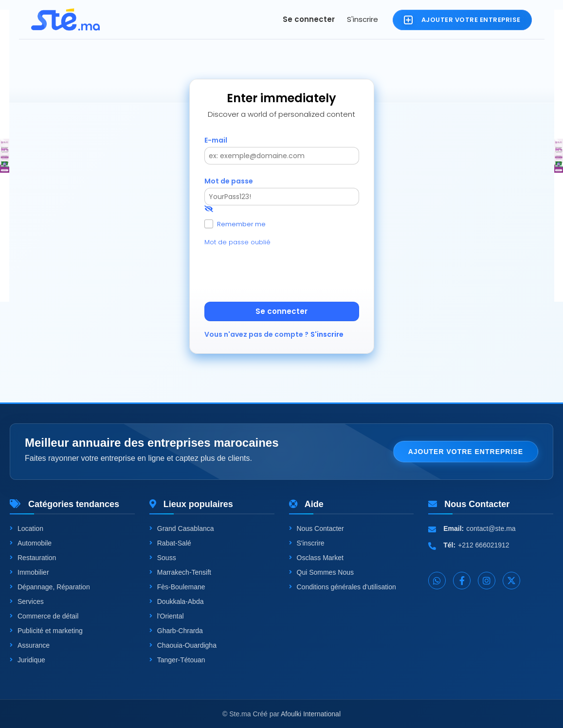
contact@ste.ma (491, 528)
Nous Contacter (317, 528)
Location (27, 528)
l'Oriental (167, 616)
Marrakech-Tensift (180, 572)
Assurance (30, 645)
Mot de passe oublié (237, 242)
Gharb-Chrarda (176, 631)
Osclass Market (316, 558)
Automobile (31, 543)
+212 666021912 (484, 545)
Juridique (27, 660)
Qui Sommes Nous (321, 572)
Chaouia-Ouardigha (183, 645)
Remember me (241, 224)
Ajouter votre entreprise (466, 452)
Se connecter (309, 19)
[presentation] (278, 273)
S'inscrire (363, 19)
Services (27, 601)
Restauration (33, 558)
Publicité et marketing (46, 631)
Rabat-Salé (170, 543)
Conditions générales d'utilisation (343, 587)
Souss (163, 558)
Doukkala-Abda (177, 601)
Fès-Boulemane (177, 587)
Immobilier (29, 572)
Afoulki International (311, 714)
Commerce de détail (44, 616)
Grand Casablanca (182, 528)
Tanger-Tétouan (177, 660)
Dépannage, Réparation (50, 587)
